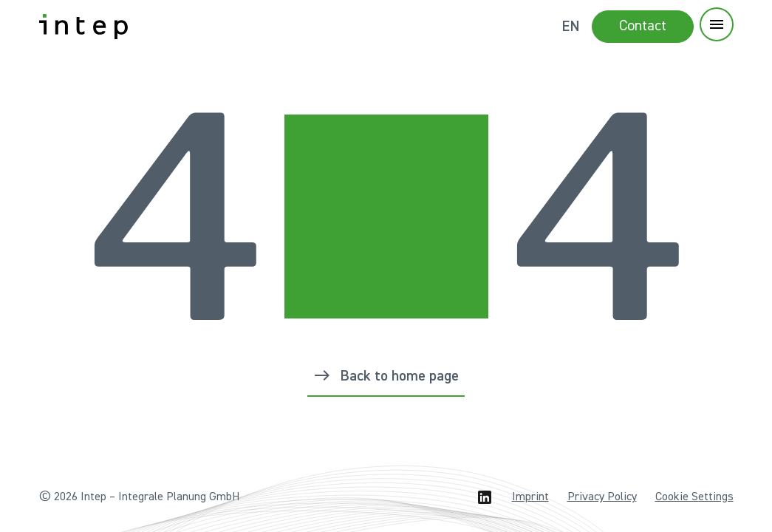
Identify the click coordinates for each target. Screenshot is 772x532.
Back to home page (399, 376)
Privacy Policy (602, 497)
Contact (643, 26)
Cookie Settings (694, 497)
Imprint (530, 497)
